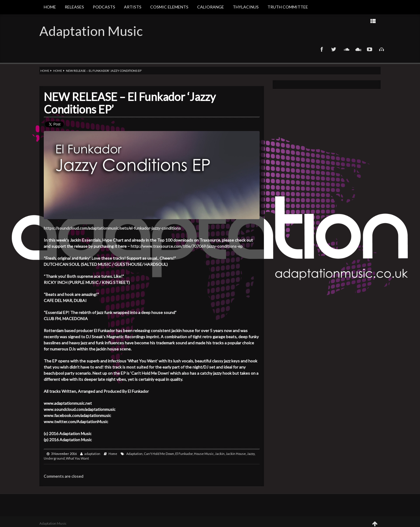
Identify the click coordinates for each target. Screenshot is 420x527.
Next (302, 21)
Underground (54, 458)
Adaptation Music (91, 31)
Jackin (220, 454)
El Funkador (184, 454)
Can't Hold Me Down (159, 454)
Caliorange (211, 7)
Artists (133, 7)
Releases (74, 7)
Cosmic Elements (169, 7)
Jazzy (251, 454)
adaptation (92, 454)
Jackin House (236, 454)
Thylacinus (246, 7)
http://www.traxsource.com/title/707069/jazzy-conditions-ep (187, 246)
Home (50, 7)
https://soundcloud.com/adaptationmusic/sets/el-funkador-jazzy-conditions (112, 228)
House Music (204, 454)
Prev (320, 21)
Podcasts (104, 7)
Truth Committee (288, 7)
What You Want (77, 458)
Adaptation (134, 454)
